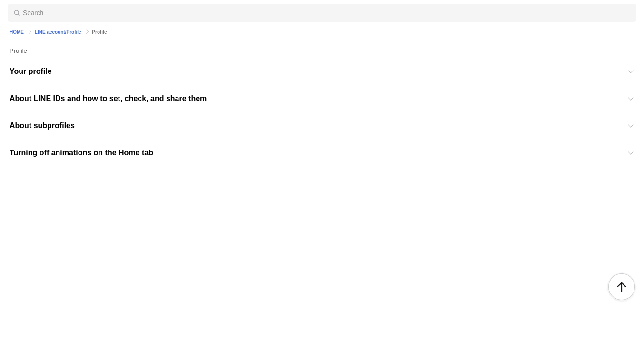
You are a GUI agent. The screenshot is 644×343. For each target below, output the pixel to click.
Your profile (31, 71)
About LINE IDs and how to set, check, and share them (108, 98)
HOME (17, 32)
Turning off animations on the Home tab (81, 153)
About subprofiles (42, 126)
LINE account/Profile (58, 32)
